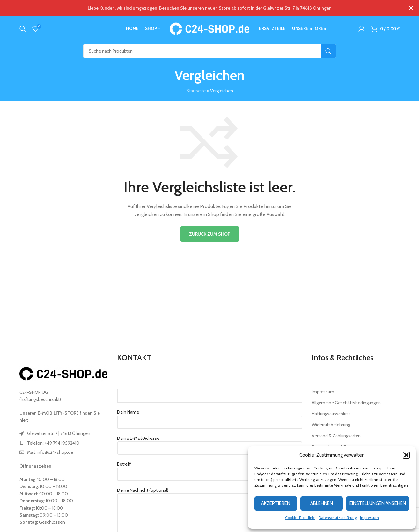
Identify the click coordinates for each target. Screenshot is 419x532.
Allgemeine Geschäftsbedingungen (346, 403)
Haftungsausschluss (331, 414)
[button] (406, 455)
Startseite (196, 91)
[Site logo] (209, 28)
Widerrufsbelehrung (331, 425)
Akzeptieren (276, 503)
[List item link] (63, 433)
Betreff (210, 469)
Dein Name (210, 417)
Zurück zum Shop (210, 234)
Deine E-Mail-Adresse (210, 443)
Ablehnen (322, 503)
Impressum (369, 517)
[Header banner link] (200, 8)
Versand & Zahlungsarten (336, 436)
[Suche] (23, 29)
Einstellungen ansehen (378, 503)
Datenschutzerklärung (338, 517)
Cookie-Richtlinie (300, 517)
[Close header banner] (411, 8)
